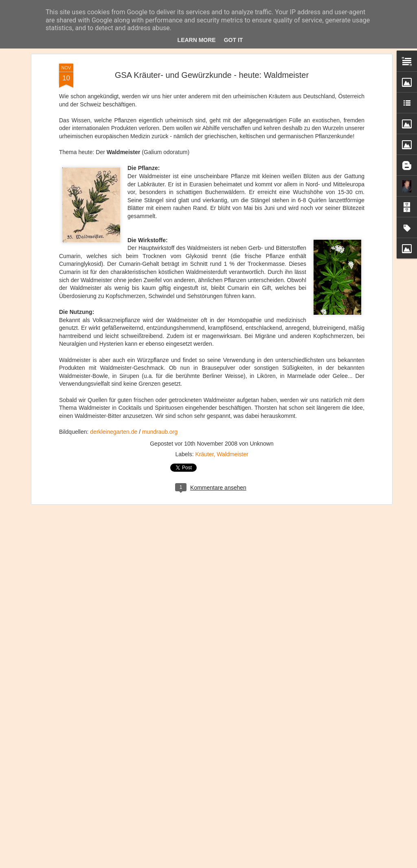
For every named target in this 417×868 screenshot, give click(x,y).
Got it (234, 40)
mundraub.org (160, 431)
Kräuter (204, 453)
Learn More (197, 40)
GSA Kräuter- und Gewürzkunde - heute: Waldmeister (212, 74)
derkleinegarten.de (114, 431)
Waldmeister (232, 453)
